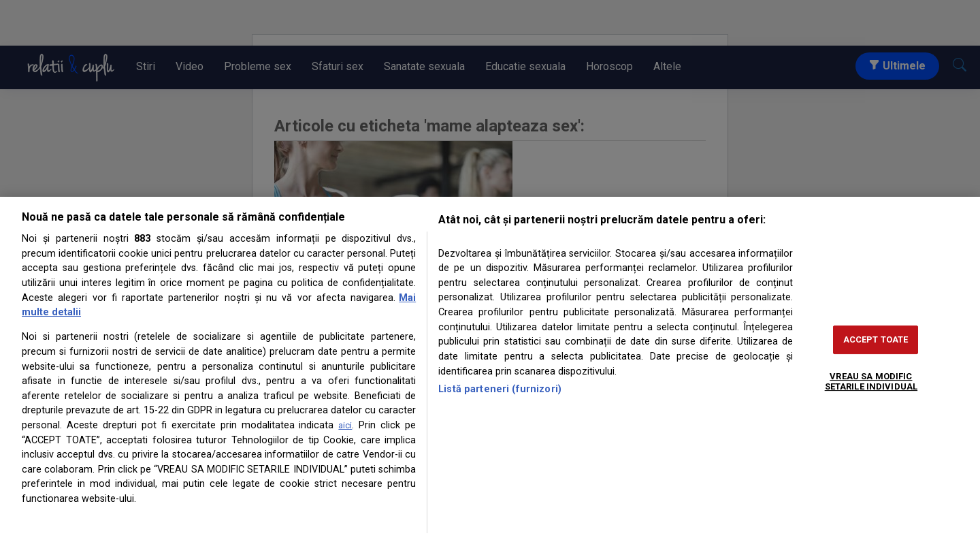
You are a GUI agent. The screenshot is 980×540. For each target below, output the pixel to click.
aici (345, 425)
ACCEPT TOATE (876, 339)
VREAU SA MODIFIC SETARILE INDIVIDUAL (871, 382)
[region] (490, 368)
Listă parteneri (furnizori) (500, 389)
